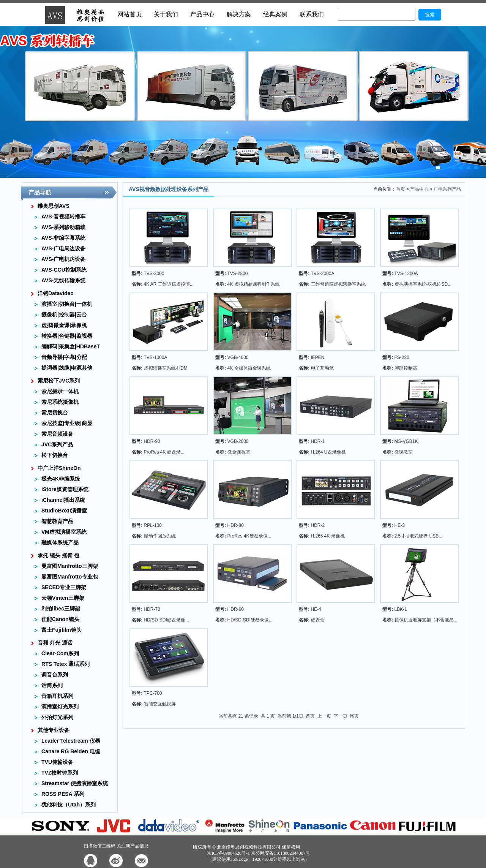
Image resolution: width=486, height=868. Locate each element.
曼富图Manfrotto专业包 (70, 577)
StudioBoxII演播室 (64, 511)
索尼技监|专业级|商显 (67, 423)
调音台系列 (55, 675)
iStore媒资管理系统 (65, 489)
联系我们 (312, 14)
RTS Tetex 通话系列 (65, 664)
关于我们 (166, 14)
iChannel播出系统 (63, 500)
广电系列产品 (447, 189)
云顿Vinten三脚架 (63, 598)
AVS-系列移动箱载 (63, 227)
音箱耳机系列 (57, 696)
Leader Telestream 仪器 (71, 741)
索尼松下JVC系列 (59, 381)
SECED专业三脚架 (64, 587)
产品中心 (202, 14)
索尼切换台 (55, 413)
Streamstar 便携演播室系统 (75, 783)
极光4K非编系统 (61, 479)
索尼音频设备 (57, 434)
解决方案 (239, 14)
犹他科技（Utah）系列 (69, 805)
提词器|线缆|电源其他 (67, 368)
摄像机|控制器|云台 (64, 315)
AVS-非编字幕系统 (63, 238)
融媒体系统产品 (60, 542)
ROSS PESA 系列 (63, 794)
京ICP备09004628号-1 (228, 853)
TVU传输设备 (57, 762)
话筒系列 (52, 685)
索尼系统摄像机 (60, 402)
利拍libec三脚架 (61, 609)
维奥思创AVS (54, 206)
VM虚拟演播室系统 (64, 532)
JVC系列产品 (57, 444)
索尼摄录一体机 (60, 391)
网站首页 (129, 14)
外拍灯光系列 (57, 717)
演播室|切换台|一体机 (67, 304)
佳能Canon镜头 (60, 619)
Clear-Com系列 (60, 653)
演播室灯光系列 (60, 707)
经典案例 (275, 14)
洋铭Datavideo (56, 293)
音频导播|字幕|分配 (64, 357)
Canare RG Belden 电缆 (71, 751)
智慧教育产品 (57, 521)
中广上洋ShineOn (59, 468)
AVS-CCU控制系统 (64, 270)
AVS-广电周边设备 (63, 248)
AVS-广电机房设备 (63, 259)
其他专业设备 (54, 730)
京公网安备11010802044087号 (281, 853)
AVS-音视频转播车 (63, 217)
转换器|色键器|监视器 (67, 336)
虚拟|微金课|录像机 (64, 325)
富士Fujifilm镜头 (62, 630)
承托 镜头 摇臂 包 (58, 555)
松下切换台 (55, 455)
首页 (401, 189)
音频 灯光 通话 (55, 643)
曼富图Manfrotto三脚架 (70, 566)
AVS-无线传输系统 (63, 280)
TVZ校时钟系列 (60, 773)
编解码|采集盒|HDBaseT (71, 346)
